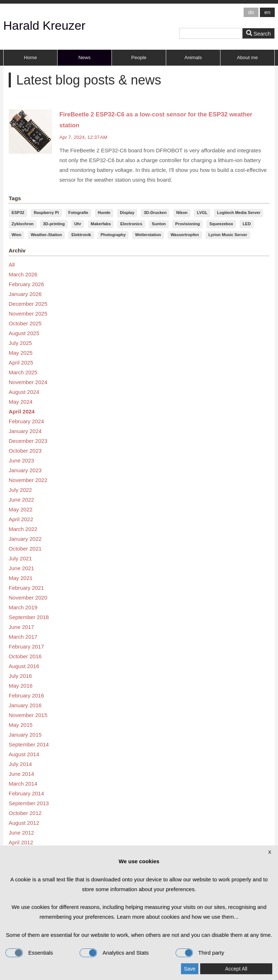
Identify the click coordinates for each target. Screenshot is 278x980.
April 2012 (21, 842)
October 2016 (25, 656)
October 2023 (25, 451)
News (85, 57)
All (12, 265)
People (139, 57)
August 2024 (24, 392)
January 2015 (25, 735)
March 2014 (23, 784)
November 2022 (28, 480)
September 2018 (29, 617)
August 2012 (24, 823)
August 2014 (24, 754)
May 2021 (21, 578)
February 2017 (26, 647)
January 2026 (25, 294)
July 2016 (20, 676)
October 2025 (25, 323)
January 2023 (25, 470)
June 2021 (21, 568)
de (251, 12)
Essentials (29, 953)
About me (248, 57)
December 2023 (28, 441)
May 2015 (21, 725)
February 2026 (26, 284)
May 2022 (21, 509)
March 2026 (23, 274)
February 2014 (26, 793)
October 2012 (25, 813)
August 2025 (24, 333)
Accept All (236, 969)
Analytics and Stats (114, 953)
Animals (193, 57)
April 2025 (21, 363)
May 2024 (21, 402)
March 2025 (23, 372)
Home (30, 57)
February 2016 (26, 695)
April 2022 (21, 519)
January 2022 (25, 539)
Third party (200, 953)
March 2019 (23, 607)
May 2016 (21, 686)
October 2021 (25, 549)
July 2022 (20, 490)
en (267, 12)
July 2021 (20, 558)
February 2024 (26, 421)
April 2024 (22, 411)
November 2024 (28, 382)
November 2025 (28, 314)
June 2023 (21, 460)
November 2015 (28, 715)
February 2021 (26, 588)
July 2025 (20, 343)
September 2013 (29, 803)
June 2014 (21, 774)
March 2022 (23, 529)
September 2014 (29, 744)
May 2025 (21, 353)
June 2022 (21, 500)
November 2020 (28, 598)
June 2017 (21, 627)
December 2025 (28, 304)
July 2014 (20, 764)
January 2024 (25, 431)
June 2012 (21, 833)
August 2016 (24, 666)
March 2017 (23, 637)
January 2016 (25, 705)
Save (190, 969)
